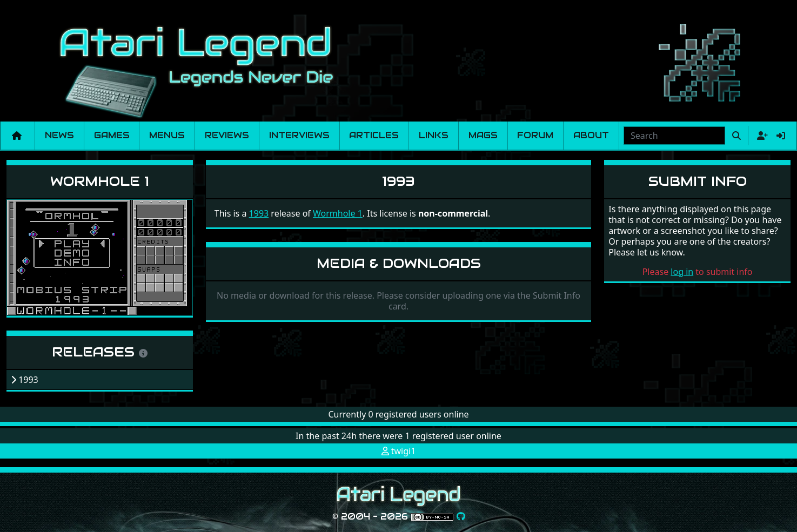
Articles (374, 135)
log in (682, 272)
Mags (483, 135)
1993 (259, 213)
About (591, 135)
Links (434, 135)
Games (112, 135)
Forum (535, 135)
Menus (167, 135)
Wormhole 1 (100, 181)
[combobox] (674, 136)
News (59, 135)
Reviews (227, 135)
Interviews (299, 135)
